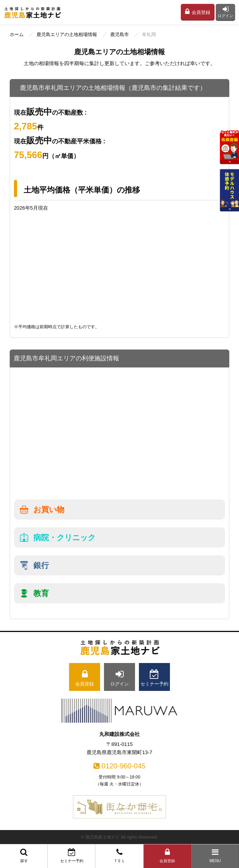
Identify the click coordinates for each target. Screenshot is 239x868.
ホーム (17, 34)
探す (24, 856)
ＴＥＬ (119, 856)
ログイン (225, 12)
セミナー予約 (72, 856)
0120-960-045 (119, 766)
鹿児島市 (119, 34)
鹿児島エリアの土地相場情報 (67, 34)
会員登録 (198, 12)
